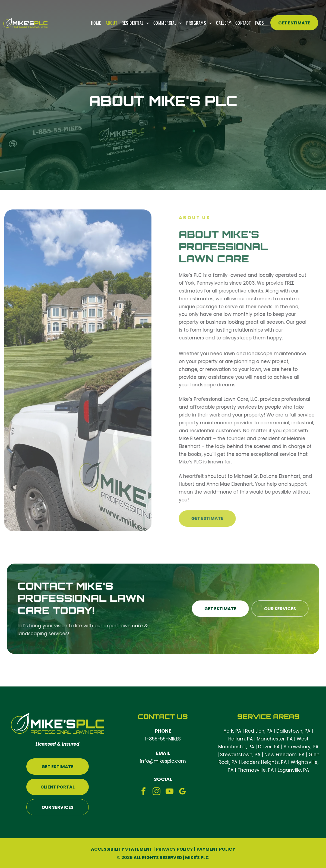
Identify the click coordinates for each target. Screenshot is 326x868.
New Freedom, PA (284, 755)
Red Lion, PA (259, 731)
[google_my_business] (183, 792)
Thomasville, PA (256, 770)
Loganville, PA (293, 770)
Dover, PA (269, 747)
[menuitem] (96, 23)
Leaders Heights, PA (264, 762)
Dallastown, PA (293, 731)
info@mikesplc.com (163, 761)
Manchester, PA (275, 739)
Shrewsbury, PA (301, 747)
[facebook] (143, 792)
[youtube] (170, 792)
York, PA (232, 731)
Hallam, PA (240, 739)
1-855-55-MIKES (163, 739)
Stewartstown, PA (240, 755)
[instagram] (156, 792)
